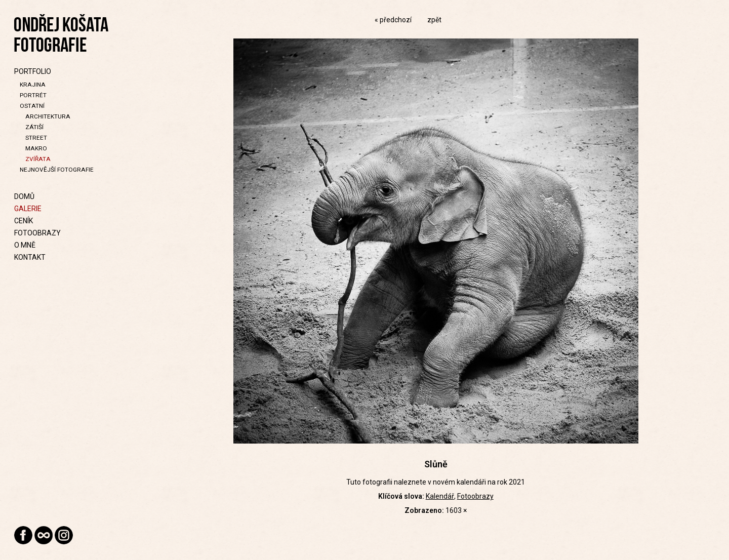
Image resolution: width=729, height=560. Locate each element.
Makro (36, 148)
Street (36, 138)
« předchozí (393, 20)
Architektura (48, 116)
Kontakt (30, 257)
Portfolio (33, 71)
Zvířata (38, 159)
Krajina (33, 85)
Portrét (33, 95)
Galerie (28, 209)
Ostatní (32, 106)
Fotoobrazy (37, 233)
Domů (24, 196)
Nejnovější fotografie (57, 170)
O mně (25, 245)
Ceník (24, 221)
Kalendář (440, 496)
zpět (434, 20)
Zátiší (34, 127)
